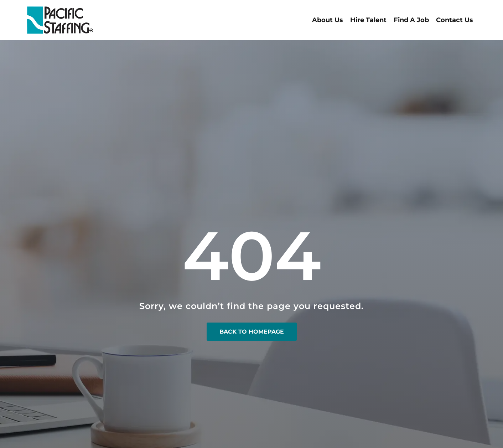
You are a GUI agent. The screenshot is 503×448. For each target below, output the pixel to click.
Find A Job (411, 20)
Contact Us (455, 20)
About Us (328, 20)
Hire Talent (368, 20)
